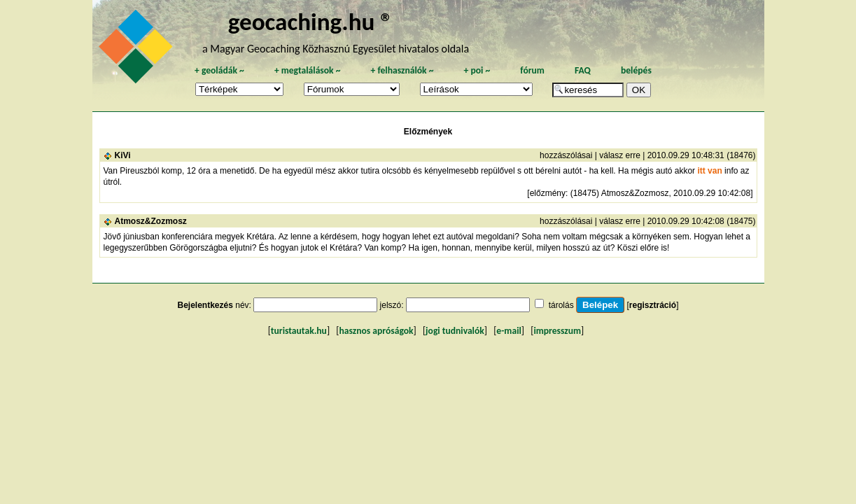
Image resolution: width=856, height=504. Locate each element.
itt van (709, 171)
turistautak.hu (299, 331)
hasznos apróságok (376, 331)
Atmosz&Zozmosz (151, 221)
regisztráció (653, 305)
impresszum (557, 331)
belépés (636, 70)
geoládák (219, 70)
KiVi (123, 155)
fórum (532, 70)
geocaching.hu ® (311, 21)
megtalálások (308, 70)
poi (477, 70)
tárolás (561, 305)
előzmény (548, 193)
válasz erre (620, 155)
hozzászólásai (566, 155)
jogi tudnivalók (455, 331)
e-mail (508, 331)
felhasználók (402, 70)
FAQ (583, 70)
